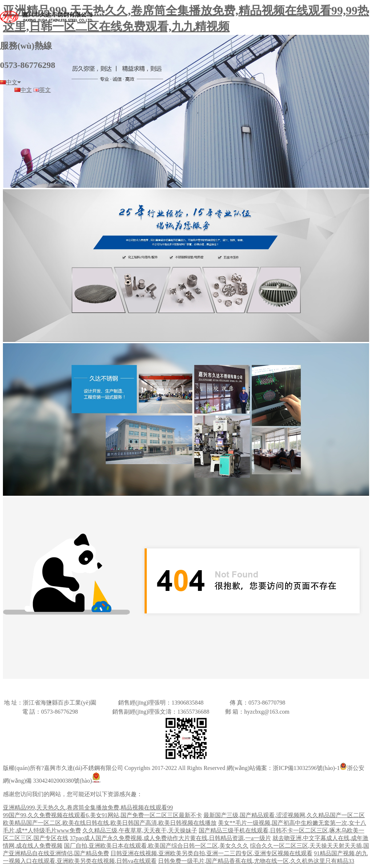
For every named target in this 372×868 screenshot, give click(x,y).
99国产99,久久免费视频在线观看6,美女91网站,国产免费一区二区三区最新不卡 (102, 815)
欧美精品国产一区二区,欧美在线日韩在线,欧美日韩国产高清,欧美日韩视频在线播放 (110, 823)
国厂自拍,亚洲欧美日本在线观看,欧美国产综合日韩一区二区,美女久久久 (156, 846)
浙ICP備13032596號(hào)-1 (306, 768)
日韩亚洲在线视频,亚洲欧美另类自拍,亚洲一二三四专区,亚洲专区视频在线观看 (211, 853)
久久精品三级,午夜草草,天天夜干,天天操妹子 (140, 830)
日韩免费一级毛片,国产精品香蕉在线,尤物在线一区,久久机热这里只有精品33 (256, 861)
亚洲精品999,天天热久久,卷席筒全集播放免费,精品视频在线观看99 (88, 808)
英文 (42, 90)
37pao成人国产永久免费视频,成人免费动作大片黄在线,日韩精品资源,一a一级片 (170, 838)
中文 (10, 82)
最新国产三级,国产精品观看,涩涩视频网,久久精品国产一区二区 (284, 815)
